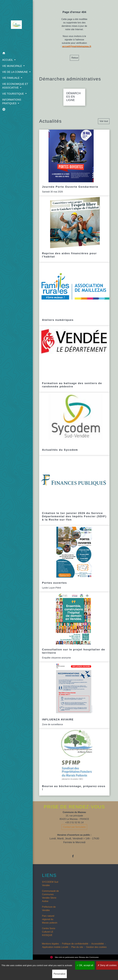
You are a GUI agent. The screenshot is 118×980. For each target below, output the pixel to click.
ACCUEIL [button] (8, 60)
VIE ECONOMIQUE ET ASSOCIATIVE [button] (15, 90)
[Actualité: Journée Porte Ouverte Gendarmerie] (74, 163)
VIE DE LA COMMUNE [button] (15, 72)
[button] (15, 54)
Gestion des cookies (96, 947)
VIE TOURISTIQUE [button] (13, 97)
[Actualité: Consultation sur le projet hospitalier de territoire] (74, 627)
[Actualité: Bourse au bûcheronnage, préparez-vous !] (74, 762)
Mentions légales (50, 944)
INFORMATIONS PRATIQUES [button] (12, 105)
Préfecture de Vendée (49, 909)
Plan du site (77, 947)
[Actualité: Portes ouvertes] (74, 559)
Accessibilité (98, 944)
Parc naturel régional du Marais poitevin (50, 919)
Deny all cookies (107, 965)
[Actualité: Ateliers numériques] (74, 294)
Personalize (60, 974)
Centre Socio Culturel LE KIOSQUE (49, 932)
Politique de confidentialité (75, 944)
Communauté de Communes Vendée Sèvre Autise (50, 896)
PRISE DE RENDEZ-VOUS (74, 807)
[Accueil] (15, 25)
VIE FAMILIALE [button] (11, 82)
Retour (75, 58)
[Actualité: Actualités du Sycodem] (74, 424)
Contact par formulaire (74, 827)
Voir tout (104, 121)
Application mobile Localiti (55, 947)
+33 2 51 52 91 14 (74, 822)
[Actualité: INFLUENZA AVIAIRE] (74, 696)
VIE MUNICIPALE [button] (12, 66)
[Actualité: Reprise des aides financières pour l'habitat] (74, 230)
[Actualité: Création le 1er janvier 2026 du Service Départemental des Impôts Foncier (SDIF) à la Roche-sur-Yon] (74, 491)
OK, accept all (85, 965)
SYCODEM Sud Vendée (50, 884)
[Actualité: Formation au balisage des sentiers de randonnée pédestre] (74, 359)
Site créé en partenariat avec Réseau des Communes (74, 957)
